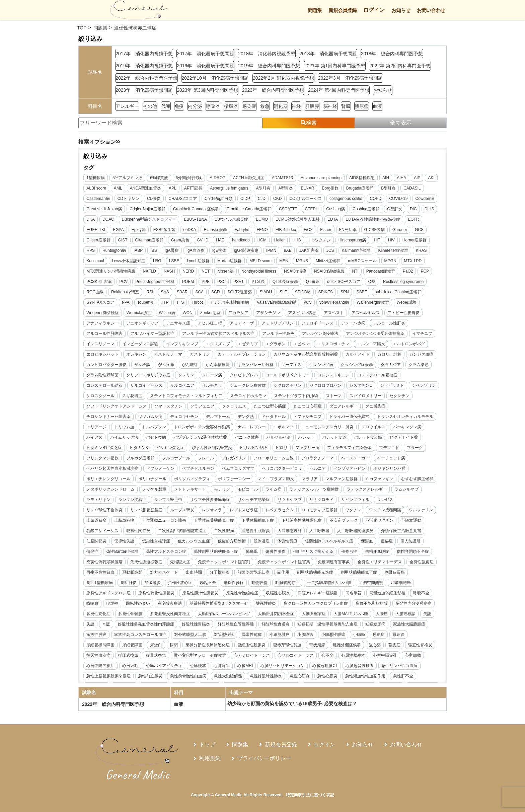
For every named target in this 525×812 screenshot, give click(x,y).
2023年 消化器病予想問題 (144, 90)
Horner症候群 (101, 252)
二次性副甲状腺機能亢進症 (144, 543)
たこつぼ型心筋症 (204, 419)
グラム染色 (270, 377)
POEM (260, 284)
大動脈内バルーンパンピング (310, 626)
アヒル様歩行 (288, 325)
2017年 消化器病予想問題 (205, 54)
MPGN (94, 273)
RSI (215, 294)
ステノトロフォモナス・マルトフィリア (125, 408)
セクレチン (338, 408)
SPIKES (391, 294)
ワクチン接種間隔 (303, 522)
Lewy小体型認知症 (187, 263)
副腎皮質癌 (98, 595)
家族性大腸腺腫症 (200, 647)
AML (134, 190)
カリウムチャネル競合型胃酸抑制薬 (121, 367)
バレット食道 (277, 450)
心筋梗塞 (351, 678)
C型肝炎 (423, 211)
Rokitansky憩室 (190, 294)
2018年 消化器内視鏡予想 (267, 54)
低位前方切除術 (206, 553)
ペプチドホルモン (104, 481)
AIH (388, 180)
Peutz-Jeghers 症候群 (227, 284)
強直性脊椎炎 (200, 668)
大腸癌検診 (160, 637)
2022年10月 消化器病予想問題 (215, 78)
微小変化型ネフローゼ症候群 (333, 668)
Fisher (346, 232)
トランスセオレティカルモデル (323, 429)
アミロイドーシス (395, 325)
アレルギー (127, 106)
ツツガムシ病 (391, 419)
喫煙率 (182, 616)
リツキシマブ (224, 512)
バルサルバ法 (221, 450)
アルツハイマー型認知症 (226, 336)
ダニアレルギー (278, 419)
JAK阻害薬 (343, 252)
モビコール (194, 502)
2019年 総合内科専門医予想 (269, 66)
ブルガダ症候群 (417, 460)
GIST (141, 242)
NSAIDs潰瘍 (342, 273)
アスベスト (403, 315)
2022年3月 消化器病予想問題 (350, 78)
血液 (377, 106)
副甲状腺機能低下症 (393, 585)
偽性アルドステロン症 (148, 564)
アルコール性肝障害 (178, 336)
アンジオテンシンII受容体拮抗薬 (118, 346)
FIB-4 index (307, 232)
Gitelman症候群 (167, 242)
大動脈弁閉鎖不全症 (362, 626)
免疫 (179, 106)
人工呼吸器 (282, 543)
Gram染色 (198, 242)
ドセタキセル (192, 429)
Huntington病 (148, 252)
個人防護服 (385, 553)
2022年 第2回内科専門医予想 (400, 66)
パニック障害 (189, 450)
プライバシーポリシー (264, 758)
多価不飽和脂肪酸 (104, 626)
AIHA (403, 180)
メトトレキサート (136, 502)
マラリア (224, 491)
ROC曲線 (160, 294)
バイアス (383, 439)
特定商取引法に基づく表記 (310, 795)
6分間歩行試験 (191, 180)
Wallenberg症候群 (104, 315)
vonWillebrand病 (390, 304)
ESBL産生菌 (185, 232)
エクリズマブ (314, 346)
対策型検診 (362, 647)
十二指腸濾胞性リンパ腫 (359, 595)
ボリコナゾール (385, 481)
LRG (215, 263)
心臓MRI (398, 678)
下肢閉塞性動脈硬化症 (248, 533)
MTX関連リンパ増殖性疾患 (158, 273)
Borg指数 (346, 190)
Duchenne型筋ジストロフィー (183, 221)
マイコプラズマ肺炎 (190, 491)
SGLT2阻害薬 (305, 294)
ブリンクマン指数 (379, 460)
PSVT (311, 284)
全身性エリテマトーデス (382, 574)
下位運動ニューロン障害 (110, 533)
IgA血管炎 (229, 252)
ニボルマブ (230, 439)
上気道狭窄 (369, 522)
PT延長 (331, 284)
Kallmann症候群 (390, 252)
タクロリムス (168, 419)
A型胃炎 (302, 190)
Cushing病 (364, 211)
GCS (93, 242)
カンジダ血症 (236, 367)
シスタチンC (219, 398)
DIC (92, 221)
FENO (283, 232)
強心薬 (154, 668)
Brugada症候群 (376, 190)
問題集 (315, 10)
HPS (125, 252)
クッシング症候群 (208, 377)
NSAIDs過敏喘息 (376, 273)
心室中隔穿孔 (196, 678)
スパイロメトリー (304, 408)
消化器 (281, 106)
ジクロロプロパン (184, 398)
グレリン (387, 377)
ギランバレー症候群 (106, 377)
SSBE (427, 294)
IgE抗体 (253, 252)
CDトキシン (155, 201)
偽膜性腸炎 (258, 564)
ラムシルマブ (353, 502)
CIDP (272, 201)
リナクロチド (256, 512)
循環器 (231, 106)
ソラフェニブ (136, 419)
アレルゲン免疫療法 (394, 336)
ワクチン (272, 522)
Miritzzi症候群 (386, 263)
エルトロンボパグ (180, 356)
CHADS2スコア (209, 201)
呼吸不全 (140, 616)
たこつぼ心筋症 (242, 419)
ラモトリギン (384, 502)
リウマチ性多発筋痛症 (144, 512)
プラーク (347, 460)
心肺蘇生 (375, 678)
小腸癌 (150, 657)
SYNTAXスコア (157, 304)
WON (257, 315)
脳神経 (330, 106)
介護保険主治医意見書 (363, 543)
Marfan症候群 (288, 263)
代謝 (166, 106)
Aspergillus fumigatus (245, 190)
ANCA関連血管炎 (162, 190)
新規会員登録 (343, 10)
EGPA (139, 232)
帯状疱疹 (96, 668)
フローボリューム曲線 (200, 470)
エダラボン (372, 346)
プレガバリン (160, 470)
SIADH (331, 294)
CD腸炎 (181, 201)
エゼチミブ (344, 346)
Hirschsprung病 (371, 242)
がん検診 (312, 367)
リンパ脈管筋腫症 (395, 512)
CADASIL (97, 201)
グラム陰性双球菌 (303, 377)
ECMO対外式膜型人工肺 (331, 221)
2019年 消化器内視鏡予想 (144, 66)
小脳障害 (96, 657)
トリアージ (369, 429)
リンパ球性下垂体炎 (353, 512)
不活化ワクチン (326, 533)
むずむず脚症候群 (331, 491)
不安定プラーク (290, 533)
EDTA (366, 221)
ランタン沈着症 (418, 502)
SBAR (247, 294)
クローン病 (413, 377)
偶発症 (408, 553)
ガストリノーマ (286, 356)
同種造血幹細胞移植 (106, 616)
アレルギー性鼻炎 (352, 336)
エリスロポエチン (104, 356)
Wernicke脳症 (208, 315)
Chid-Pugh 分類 (245, 201)
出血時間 (228, 585)
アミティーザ (319, 325)
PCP (147, 284)
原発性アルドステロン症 (138, 605)
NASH (216, 273)
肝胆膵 (312, 106)
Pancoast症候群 (103, 284)
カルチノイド (172, 367)
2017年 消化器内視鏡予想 (144, 54)
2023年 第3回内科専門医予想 (207, 90)
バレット (249, 450)
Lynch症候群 (256, 263)
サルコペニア (360, 387)
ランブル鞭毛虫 (102, 512)
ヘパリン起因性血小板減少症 (365, 470)
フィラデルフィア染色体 (282, 460)
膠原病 (362, 106)
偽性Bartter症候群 (104, 564)
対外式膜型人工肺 (328, 647)
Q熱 (92, 294)
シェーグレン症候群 (106, 398)
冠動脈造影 (166, 585)
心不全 (138, 678)
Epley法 (159, 232)
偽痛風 (234, 564)
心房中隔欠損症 (253, 678)
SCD (281, 294)
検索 (309, 123)
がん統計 (359, 367)
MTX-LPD (117, 273)
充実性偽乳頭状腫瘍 (106, 574)
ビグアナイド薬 (346, 450)
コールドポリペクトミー (146, 387)
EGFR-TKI (117, 232)
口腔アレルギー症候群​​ (348, 605)
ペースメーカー (282, 470)
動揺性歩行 (264, 595)
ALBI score (112, 190)
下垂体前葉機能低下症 (160, 533)
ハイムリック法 (413, 439)
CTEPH (340, 211)
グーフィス (142, 377)
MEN (342, 263)
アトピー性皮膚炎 (140, 325)
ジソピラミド (251, 398)
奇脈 (214, 637)
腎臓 (346, 106)
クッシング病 (172, 377)
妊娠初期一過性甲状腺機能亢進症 (119, 647)
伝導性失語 (98, 553)
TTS (236, 304)
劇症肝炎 (158, 595)
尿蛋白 (273, 657)
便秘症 (361, 553)
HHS (315, 242)
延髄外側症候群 (126, 668)
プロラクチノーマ (244, 470)
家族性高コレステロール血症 (278, 647)
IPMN (305, 252)
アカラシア (308, 315)
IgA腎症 (206, 252)
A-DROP (219, 180)
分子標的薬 (253, 585)
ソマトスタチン (102, 419)
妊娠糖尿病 (166, 647)
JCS (364, 252)
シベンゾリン (283, 398)
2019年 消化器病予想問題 (205, 66)
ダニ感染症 (309, 419)
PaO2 (130, 284)
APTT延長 (209, 190)
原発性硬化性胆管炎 (186, 605)
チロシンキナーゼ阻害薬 (349, 419)
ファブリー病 (240, 460)
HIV (410, 242)
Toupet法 (201, 304)
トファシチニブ (226, 429)
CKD (304, 201)
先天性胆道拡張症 (148, 574)
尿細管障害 (249, 657)
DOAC (142, 221)
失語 (198, 637)
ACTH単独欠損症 (251, 180)
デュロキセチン (102, 429)
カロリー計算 (204, 367)
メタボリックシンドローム (379, 491)
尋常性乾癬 (389, 647)
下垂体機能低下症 (204, 533)
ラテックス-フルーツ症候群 (260, 502)
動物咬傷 (289, 595)
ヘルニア (224, 481)
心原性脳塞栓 (164, 678)
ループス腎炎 (100, 522)
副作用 (317, 585)
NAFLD (196, 273)
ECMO (296, 221)
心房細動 (283, 678)
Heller (298, 242)
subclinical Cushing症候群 (112, 304)
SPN (410, 294)
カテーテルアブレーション (359, 356)
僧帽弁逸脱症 (359, 564)
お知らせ (401, 10)
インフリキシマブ (278, 346)
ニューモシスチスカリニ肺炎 (274, 439)
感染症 (249, 106)
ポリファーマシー (148, 491)
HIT (395, 242)
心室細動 (224, 678)
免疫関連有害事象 (336, 574)
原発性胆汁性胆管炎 (230, 605)
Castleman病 (125, 201)
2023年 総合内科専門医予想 (273, 90)
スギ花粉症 (348, 398)
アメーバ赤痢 (100, 336)
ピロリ (214, 460)
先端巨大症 (182, 574)
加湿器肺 (182, 595)
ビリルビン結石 (186, 460)
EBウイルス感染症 (265, 221)
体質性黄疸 (261, 553)
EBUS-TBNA (229, 221)
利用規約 (210, 758)
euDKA (211, 232)
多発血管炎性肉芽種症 (256, 626)
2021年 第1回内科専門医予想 (335, 66)
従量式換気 (289, 668)
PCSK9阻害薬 (171, 284)
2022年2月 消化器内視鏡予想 (283, 78)
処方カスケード (198, 585)
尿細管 (190, 657)
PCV (196, 284)
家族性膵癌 (234, 647)
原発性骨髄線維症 (272, 605)
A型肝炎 (280, 190)
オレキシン (254, 356)
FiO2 (329, 232)
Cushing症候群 (394, 211)
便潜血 (341, 553)
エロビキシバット (220, 356)
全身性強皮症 (100, 585)
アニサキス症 (256, 325)
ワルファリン (339, 522)
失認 (182, 637)
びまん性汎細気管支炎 (144, 460)
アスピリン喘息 (371, 315)
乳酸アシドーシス (391, 533)
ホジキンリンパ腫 (296, 481)
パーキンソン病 (354, 439)
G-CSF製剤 (395, 232)
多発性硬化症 (184, 626)
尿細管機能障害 (217, 657)
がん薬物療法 (387, 367)
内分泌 (195, 106)
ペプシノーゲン (413, 470)
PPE (278, 284)
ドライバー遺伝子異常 (268, 429)
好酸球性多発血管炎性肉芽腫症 (253, 637)
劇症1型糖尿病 (129, 595)
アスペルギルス (102, 325)
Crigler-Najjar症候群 (176, 211)
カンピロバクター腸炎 (276, 367)
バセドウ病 (98, 450)
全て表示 (401, 123)
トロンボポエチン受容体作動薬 (148, 439)
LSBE (232, 263)
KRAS (131, 263)
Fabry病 (263, 232)
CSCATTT (316, 211)
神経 (296, 106)
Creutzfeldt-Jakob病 (133, 211)
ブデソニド (321, 460)
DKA (124, 221)
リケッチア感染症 (188, 512)
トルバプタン (100, 439)
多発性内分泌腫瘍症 (146, 626)
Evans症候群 (236, 232)
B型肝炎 (404, 190)
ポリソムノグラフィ (106, 491)
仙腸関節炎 (401, 543)
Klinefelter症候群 (103, 263)
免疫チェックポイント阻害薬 (286, 574)
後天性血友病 (231, 668)
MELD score (319, 263)
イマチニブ (165, 346)
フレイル (132, 470)
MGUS (360, 263)
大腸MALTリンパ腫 (106, 637)
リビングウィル (290, 512)
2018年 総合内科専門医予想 (392, 54)
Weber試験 (138, 315)
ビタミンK (420, 450)
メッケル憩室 (100, 502)
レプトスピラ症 (162, 522)
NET (253, 273)
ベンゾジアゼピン (256, 481)
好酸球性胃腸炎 (303, 637)
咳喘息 (162, 616)
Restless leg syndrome (123, 294)
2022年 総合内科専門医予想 (146, 78)
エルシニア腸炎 (142, 356)
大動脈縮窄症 (399, 626)
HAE (239, 242)
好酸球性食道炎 (383, 637)
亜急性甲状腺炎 (218, 543)
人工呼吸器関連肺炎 (317, 543)
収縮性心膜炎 (308, 605)
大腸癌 (137, 637)
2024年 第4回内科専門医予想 (339, 90)
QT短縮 (385, 284)
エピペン (397, 346)
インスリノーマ (197, 346)
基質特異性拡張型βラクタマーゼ (288, 616)
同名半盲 (383, 605)
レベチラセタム (198, 522)
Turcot (253, 304)
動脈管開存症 (317, 595)
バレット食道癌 (310, 450)
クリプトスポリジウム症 (349, 377)
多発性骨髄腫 (216, 626)
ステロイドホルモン (186, 408)
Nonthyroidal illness (306, 273)
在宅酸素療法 (239, 616)
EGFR (94, 232)
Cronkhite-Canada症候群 (277, 211)
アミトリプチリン (355, 325)
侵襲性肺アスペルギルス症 (303, 553)
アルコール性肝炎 (136, 336)
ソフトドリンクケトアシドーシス (386, 408)
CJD (288, 201)
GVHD (221, 242)
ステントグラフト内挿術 (234, 408)
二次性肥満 (186, 543)
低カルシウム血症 (168, 553)
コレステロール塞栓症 (236, 387)
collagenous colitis (372, 201)
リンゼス (319, 512)
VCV (364, 304)
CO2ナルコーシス (333, 201)
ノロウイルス (320, 439)
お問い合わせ (431, 10)
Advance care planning (323, 180)
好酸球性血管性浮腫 (343, 637)
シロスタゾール (316, 398)
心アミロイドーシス (385, 668)
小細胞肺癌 (417, 647)
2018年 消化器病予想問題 (328, 54)
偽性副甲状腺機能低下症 (198, 564)
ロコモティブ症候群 (238, 522)
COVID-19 (425, 201)
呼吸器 (213, 106)
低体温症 (236, 553)
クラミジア (242, 377)
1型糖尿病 (98, 180)
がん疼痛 (335, 367)
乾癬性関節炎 (100, 543)
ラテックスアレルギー (313, 502)
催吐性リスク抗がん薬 (296, 564)
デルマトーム (136, 429)
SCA (265, 294)
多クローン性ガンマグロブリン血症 (385, 616)
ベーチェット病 (317, 470)
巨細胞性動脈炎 (368, 657)
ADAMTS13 (284, 180)
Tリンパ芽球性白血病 (286, 304)
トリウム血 (397, 429)
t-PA (182, 304)
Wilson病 (236, 315)
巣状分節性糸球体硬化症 (324, 657)
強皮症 (174, 668)
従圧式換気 (261, 668)
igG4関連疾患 (280, 252)
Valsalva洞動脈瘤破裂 (332, 304)
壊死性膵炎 (335, 616)
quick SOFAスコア (416, 284)
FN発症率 (369, 232)
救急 (265, 106)
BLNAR (324, 190)
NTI (402, 273)
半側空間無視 (401, 595)
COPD (403, 201)
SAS (230, 294)
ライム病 (220, 502)
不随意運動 (358, 533)
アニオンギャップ (220, 325)
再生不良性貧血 (134, 585)
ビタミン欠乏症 (102, 460)
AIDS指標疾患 (364, 180)
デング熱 (164, 429)
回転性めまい (208, 616)
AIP (419, 180)
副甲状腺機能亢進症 (349, 585)
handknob (259, 242)
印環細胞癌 (98, 605)
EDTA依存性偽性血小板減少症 (407, 221)
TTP (221, 304)
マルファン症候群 (256, 491)
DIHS (108, 221)
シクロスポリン (146, 398)
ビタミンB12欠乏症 (386, 450)
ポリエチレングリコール (342, 481)
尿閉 (291, 657)
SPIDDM (368, 294)
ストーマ (272, 408)
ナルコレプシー (198, 439)
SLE (349, 294)
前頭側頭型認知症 (287, 585)
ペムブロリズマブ (144, 481)
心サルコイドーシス (106, 678)
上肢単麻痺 (397, 522)
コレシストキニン (192, 387)
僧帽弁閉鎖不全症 (395, 564)
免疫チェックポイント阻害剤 (226, 574)
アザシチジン (337, 315)
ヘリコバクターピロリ (188, 481)
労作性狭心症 (210, 595)
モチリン (168, 502)
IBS (188, 252)
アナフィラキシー (180, 325)
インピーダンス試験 (236, 346)
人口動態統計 (252, 543)
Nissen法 (273, 273)
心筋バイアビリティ (317, 678)
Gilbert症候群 (117, 242)
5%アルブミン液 (129, 180)
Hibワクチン (338, 242)
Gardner (421, 232)
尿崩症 (170, 657)
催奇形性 (331, 564)
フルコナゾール (102, 470)
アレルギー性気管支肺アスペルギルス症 (292, 336)
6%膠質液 (161, 180)
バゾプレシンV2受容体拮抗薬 (143, 450)
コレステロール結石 (282, 387)
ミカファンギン (294, 491)
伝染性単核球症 (130, 553)
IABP (172, 252)
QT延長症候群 (358, 284)
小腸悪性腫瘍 (124, 657)
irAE (322, 252)
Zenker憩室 (280, 315)
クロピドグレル (102, 387)
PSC (294, 284)
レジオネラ (130, 522)
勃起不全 (238, 595)
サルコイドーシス (324, 387)
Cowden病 (98, 211)
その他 (150, 106)
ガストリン (317, 356)
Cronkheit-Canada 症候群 (224, 211)
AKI (92, 190)
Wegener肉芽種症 (172, 315)
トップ (207, 745)
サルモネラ (389, 387)
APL (189, 190)
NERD (235, 273)
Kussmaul (154, 263)
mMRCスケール (420, 263)
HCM (280, 242)
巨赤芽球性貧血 (404, 657)
